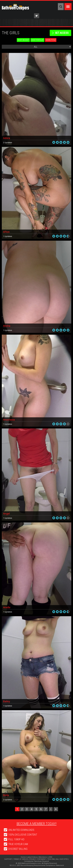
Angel (6, 514)
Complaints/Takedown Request (36, 861)
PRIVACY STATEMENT (38, 859)
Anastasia (9, 420)
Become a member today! (37, 824)
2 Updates (8, 142)
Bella (6, 795)
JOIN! (50, 857)
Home (23, 857)
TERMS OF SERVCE (21, 859)
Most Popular (37, 40)
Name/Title (51, 40)
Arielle (7, 607)
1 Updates (8, 236)
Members (43, 857)
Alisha (7, 326)
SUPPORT (8, 859)
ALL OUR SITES (62, 859)
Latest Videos (32, 857)
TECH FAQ (51, 859)
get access (62, 33)
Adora (7, 138)
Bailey (7, 701)
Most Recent (23, 40)
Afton (6, 232)
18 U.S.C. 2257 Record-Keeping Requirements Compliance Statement (37, 865)
